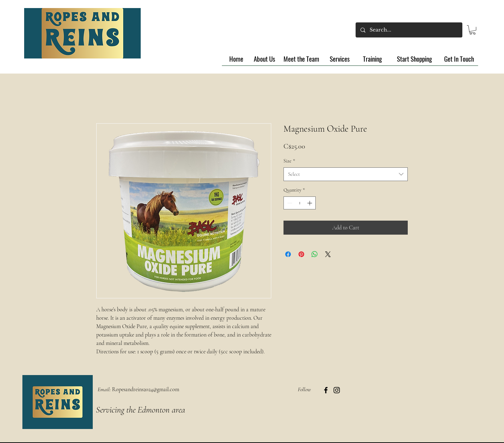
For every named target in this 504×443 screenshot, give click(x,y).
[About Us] (264, 59)
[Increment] (310, 203)
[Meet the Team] (301, 59)
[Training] (372, 59)
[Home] (236, 59)
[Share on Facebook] (288, 254)
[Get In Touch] (459, 59)
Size (289, 161)
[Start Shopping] (414, 59)
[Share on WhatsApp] (315, 254)
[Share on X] (328, 254)
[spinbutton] (300, 203)
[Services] (340, 59)
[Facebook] (326, 390)
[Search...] (409, 30)
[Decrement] (289, 203)
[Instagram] (337, 390)
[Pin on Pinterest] (301, 254)
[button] (472, 30)
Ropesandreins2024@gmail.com (146, 389)
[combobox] (346, 174)
